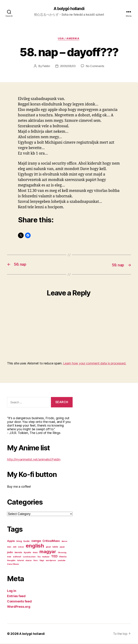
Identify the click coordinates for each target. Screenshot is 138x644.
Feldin (46, 67)
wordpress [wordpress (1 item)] (51, 561)
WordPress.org (19, 607)
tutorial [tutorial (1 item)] (21, 561)
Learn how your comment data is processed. (95, 364)
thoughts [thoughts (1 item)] (11, 561)
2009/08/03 (68, 67)
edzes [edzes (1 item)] (21, 547)
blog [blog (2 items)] (19, 541)
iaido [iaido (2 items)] (55, 547)
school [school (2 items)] (17, 557)
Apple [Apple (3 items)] (11, 541)
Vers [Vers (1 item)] (36, 561)
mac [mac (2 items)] (35, 553)
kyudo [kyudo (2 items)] (27, 553)
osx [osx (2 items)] (9, 557)
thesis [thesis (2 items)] (63, 557)
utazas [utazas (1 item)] (28, 561)
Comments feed (19, 602)
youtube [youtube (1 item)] (62, 561)
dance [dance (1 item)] (64, 542)
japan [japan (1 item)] (62, 547)
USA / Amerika (69, 39)
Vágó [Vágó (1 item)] (42, 561)
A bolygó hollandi (69, 9)
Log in (12, 591)
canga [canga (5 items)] (36, 541)
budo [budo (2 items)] (27, 541)
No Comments (95, 67)
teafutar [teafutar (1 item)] (46, 557)
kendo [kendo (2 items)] (18, 553)
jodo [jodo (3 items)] (10, 553)
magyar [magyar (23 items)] (48, 552)
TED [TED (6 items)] (54, 557)
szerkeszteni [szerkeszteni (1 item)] (29, 557)
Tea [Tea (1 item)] (39, 557)
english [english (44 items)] (35, 546)
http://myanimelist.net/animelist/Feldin (34, 460)
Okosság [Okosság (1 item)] (62, 553)
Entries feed (16, 596)
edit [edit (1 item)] (15, 547)
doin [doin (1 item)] (9, 547)
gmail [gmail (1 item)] (48, 547)
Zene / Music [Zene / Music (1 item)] (13, 565)
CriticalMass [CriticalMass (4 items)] (51, 541)
